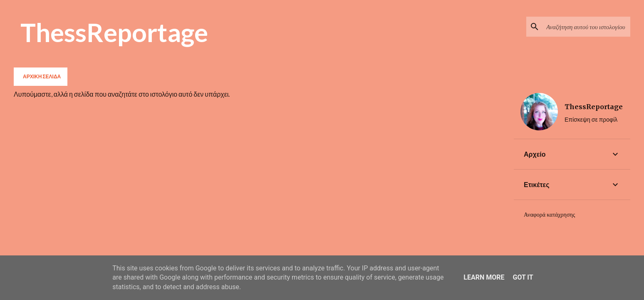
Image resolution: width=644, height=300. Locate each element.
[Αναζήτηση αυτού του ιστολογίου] (587, 27)
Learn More (484, 277)
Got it (523, 277)
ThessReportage (114, 32)
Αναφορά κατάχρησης (549, 215)
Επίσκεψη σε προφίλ (591, 119)
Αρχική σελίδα (42, 76)
